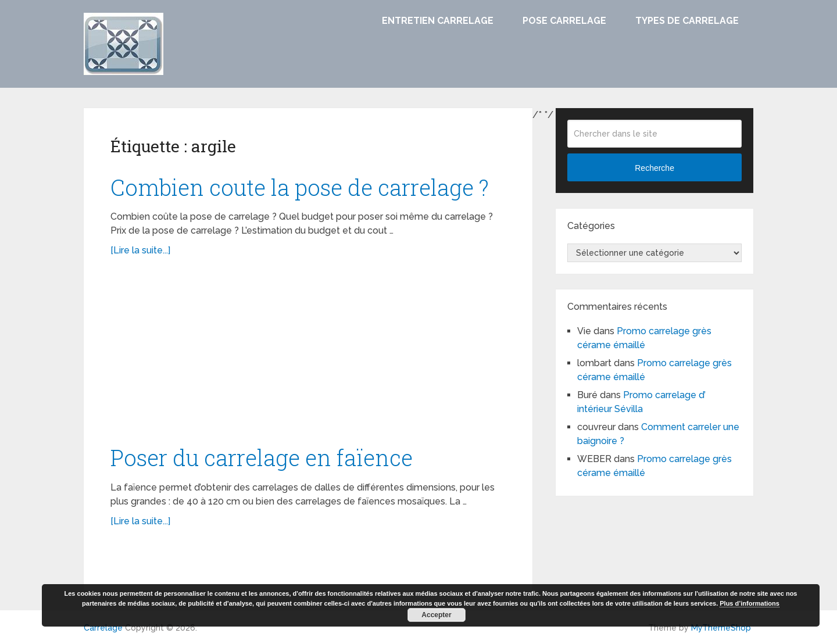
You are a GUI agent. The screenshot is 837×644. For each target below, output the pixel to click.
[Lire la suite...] (140, 250)
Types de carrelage (687, 21)
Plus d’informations (750, 603)
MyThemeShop (721, 628)
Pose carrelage (564, 21)
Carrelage (103, 628)
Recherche (654, 168)
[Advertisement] (308, 356)
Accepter (436, 615)
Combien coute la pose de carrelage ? (300, 187)
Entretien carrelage (438, 21)
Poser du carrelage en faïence (262, 457)
